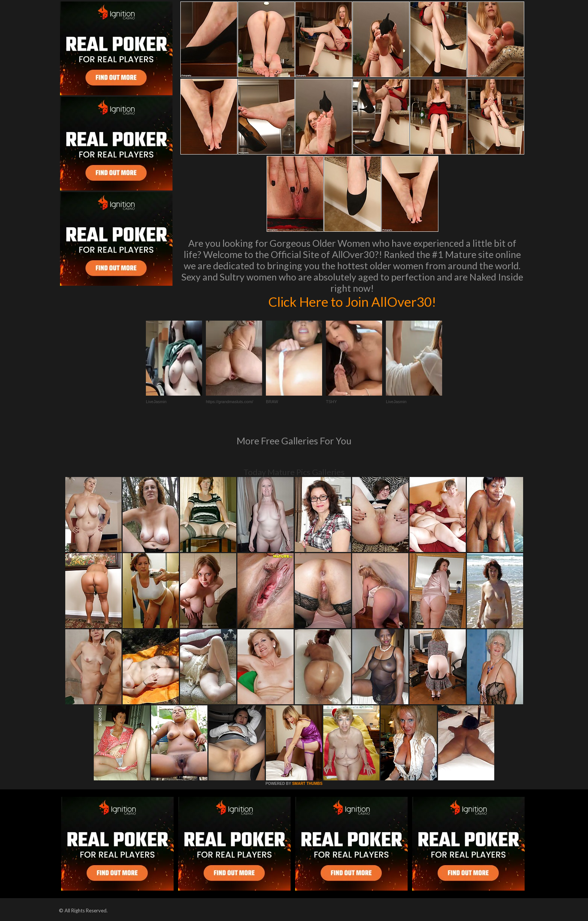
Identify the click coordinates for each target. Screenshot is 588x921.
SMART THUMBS (307, 784)
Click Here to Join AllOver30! (352, 301)
